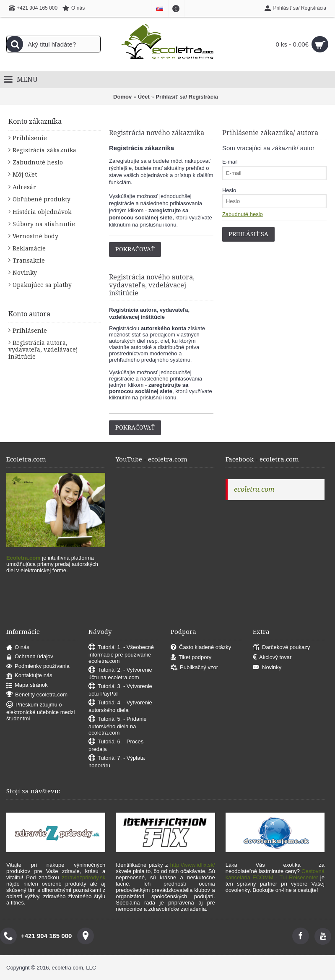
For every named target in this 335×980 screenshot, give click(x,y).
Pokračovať (135, 249)
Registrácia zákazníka (44, 150)
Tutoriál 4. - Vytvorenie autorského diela (120, 706)
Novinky (25, 273)
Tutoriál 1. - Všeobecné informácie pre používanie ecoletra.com (121, 654)
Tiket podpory (191, 658)
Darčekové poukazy (281, 648)
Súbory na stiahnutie (44, 224)
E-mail (230, 162)
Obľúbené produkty (42, 199)
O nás (18, 648)
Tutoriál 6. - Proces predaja (116, 745)
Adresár (24, 187)
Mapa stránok (27, 685)
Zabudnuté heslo (38, 162)
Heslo (229, 190)
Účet (144, 97)
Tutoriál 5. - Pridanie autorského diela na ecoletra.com (118, 726)
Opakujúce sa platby (42, 285)
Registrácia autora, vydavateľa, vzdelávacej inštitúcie (43, 350)
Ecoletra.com (23, 558)
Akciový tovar (272, 658)
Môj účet (25, 175)
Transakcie (29, 261)
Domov (122, 97)
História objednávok (42, 212)
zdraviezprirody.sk (84, 877)
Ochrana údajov (30, 657)
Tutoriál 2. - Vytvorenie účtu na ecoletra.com (120, 674)
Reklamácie (29, 248)
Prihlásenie (30, 138)
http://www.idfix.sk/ (193, 865)
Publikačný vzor (194, 668)
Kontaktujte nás (29, 676)
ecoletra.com (254, 489)
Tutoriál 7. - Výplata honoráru (117, 762)
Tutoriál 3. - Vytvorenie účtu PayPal (120, 690)
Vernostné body (35, 236)
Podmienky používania (38, 666)
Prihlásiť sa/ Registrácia (187, 97)
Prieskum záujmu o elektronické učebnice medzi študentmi (40, 712)
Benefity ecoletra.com (37, 695)
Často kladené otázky (201, 648)
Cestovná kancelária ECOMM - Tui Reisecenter (275, 874)
